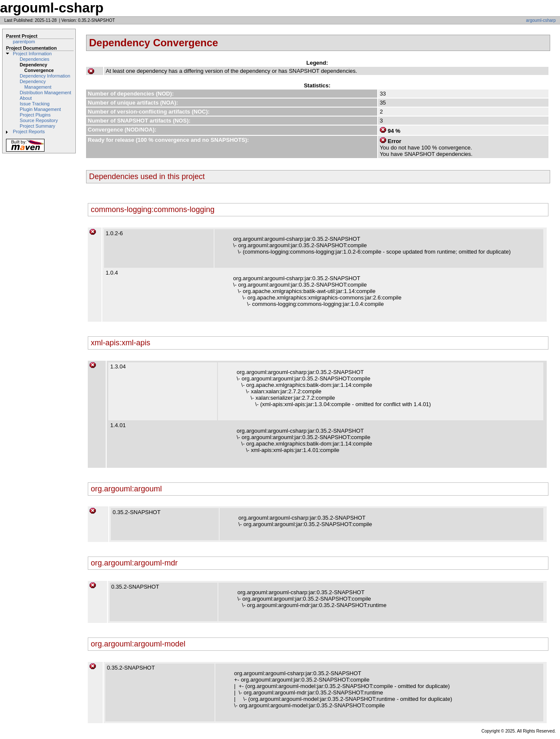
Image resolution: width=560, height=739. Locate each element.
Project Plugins (35, 115)
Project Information (32, 54)
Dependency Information (45, 76)
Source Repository (39, 120)
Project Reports (29, 132)
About (26, 98)
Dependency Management (36, 84)
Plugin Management (40, 109)
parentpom (24, 42)
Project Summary (37, 126)
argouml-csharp (541, 20)
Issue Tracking (35, 104)
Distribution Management (45, 93)
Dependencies (34, 59)
